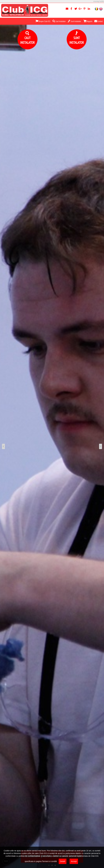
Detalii (63, 861)
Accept (74, 861)
